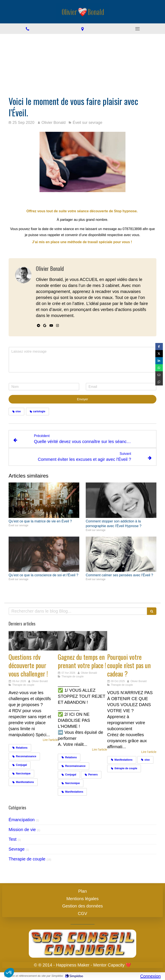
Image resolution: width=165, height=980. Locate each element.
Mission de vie (22, 830)
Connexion (150, 976)
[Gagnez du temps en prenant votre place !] (82, 641)
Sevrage (17, 849)
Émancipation (22, 820)
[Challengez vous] (33, 641)
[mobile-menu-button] (137, 29)
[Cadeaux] (132, 641)
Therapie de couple (27, 859)
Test (13, 839)
